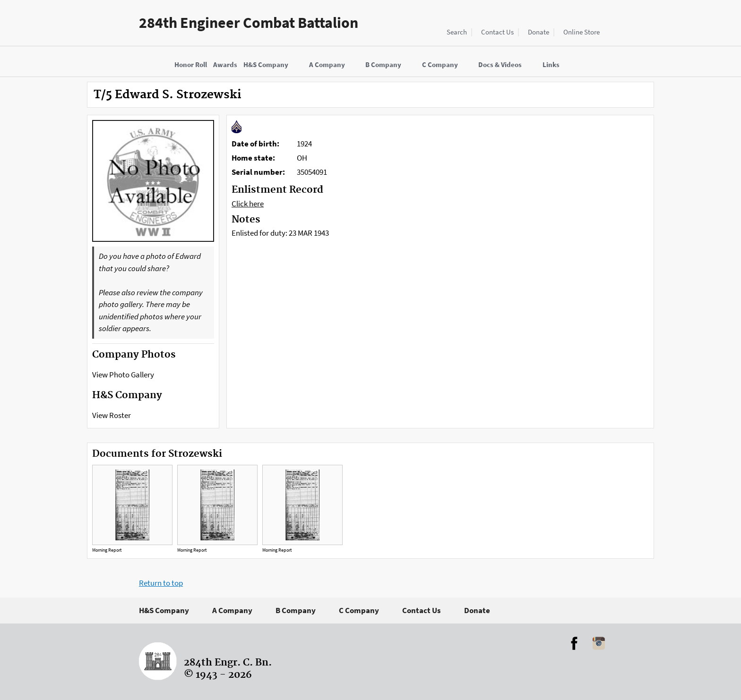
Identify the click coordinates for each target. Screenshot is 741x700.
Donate (539, 32)
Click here (248, 204)
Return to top (161, 583)
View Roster (112, 415)
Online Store (582, 32)
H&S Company (164, 610)
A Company (232, 610)
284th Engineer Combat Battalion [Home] (249, 23)
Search (457, 32)
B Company (296, 610)
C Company (359, 610)
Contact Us (497, 32)
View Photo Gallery (123, 375)
